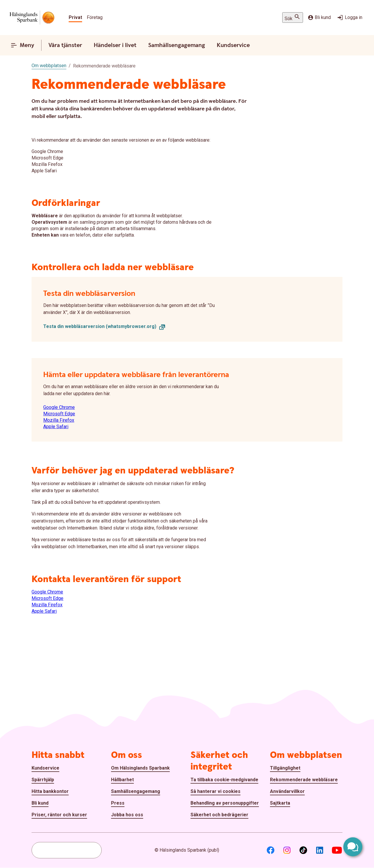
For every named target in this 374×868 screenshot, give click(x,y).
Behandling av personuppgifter (225, 803)
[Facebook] (271, 850)
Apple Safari (56, 427)
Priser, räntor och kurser (59, 815)
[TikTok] (303, 850)
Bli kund (319, 18)
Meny (22, 45)
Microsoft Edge (59, 414)
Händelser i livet (115, 45)
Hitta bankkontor (50, 791)
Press (118, 803)
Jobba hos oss (127, 815)
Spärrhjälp (43, 780)
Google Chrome (59, 407)
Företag (95, 17)
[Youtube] (337, 850)
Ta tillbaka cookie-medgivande (224, 780)
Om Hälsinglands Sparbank (140, 768)
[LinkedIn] (320, 850)
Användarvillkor (287, 791)
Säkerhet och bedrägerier (219, 815)
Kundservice (233, 45)
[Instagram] (287, 850)
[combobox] (67, 850)
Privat (75, 17)
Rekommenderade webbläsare (304, 780)
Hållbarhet (122, 780)
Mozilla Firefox (59, 420)
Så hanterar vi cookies (215, 791)
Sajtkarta (280, 803)
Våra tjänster (65, 45)
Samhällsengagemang (177, 45)
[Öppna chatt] (353, 847)
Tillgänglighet (285, 768)
